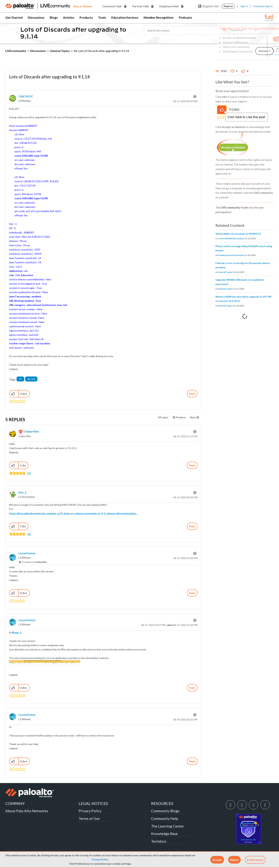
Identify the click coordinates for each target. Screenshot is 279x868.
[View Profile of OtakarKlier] (31, 431)
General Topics (60, 51)
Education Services (125, 18)
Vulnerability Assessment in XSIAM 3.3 (238, 234)
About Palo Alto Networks (27, 811)
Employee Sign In (263, 6)
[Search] (186, 30)
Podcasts (185, 18)
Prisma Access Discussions (231, 255)
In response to (34, 562)
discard (31, 379)
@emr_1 (17, 632)
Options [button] (194, 97)
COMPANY (15, 803)
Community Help (165, 818)
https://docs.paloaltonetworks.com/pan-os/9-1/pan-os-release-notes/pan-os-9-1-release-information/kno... (73, 513)
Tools (102, 18)
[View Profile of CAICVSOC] (26, 96)
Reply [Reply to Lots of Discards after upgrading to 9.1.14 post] (192, 394)
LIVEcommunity (16, 51)
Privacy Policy (100, 859)
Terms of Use (89, 818)
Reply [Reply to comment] (192, 465)
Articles (69, 18)
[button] (217, 860)
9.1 (20, 379)
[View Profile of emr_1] (23, 492)
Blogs (54, 18)
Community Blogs (165, 811)
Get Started (14, 18)
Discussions (36, 18)
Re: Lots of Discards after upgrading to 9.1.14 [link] (101, 51)
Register (228, 6)
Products (86, 18)
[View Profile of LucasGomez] (27, 553)
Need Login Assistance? (258, 54)
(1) (29, 473)
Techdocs (159, 841)
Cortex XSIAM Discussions (231, 238)
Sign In (244, 6)
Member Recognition (159, 18)
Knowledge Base (164, 834)
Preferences (255, 860)
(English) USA (208, 6)
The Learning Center (168, 826)
